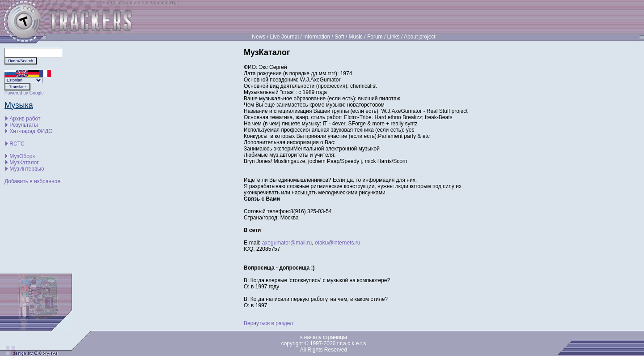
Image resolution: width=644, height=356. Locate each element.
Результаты (23, 125)
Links (394, 37)
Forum (375, 37)
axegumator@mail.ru (287, 243)
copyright (292, 343)
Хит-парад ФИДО (31, 131)
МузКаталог (24, 163)
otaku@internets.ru (338, 243)
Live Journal (284, 37)
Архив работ (25, 119)
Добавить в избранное (32, 181)
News (258, 37)
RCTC (17, 144)
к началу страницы (324, 337)
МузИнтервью (27, 169)
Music (356, 37)
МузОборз (22, 156)
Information (317, 37)
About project (420, 37)
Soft (339, 37)
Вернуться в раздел (268, 323)
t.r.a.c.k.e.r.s (352, 343)
